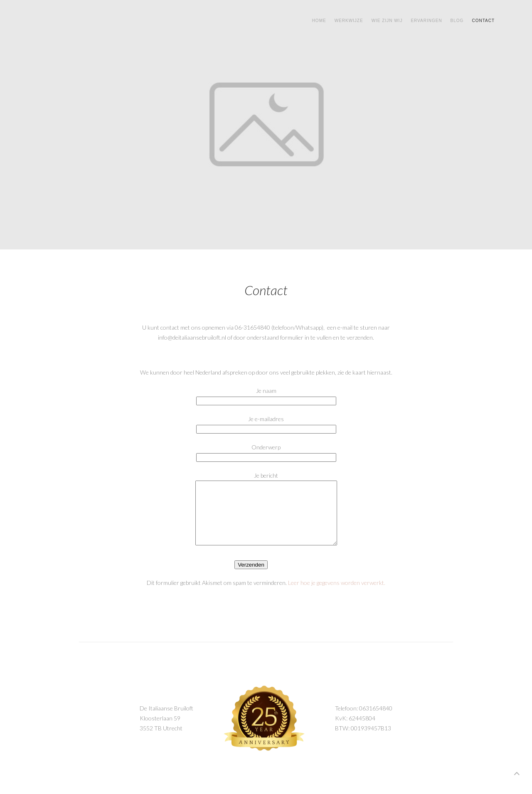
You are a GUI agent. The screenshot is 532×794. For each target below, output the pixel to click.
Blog (457, 21)
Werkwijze (349, 21)
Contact (483, 21)
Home (319, 21)
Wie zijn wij (387, 21)
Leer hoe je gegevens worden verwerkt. (337, 595)
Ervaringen (426, 21)
